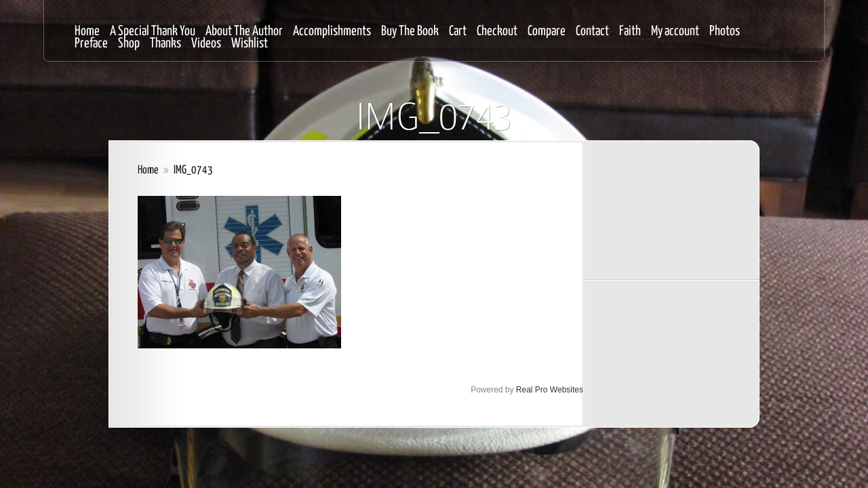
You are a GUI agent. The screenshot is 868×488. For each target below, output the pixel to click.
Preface (91, 44)
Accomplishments (332, 32)
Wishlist (250, 44)
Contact (592, 32)
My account (675, 32)
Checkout (497, 32)
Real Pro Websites (550, 390)
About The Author (244, 32)
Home (87, 32)
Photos (725, 32)
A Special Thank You (153, 32)
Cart (458, 32)
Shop (129, 44)
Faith (630, 32)
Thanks (165, 44)
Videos (206, 44)
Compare (547, 32)
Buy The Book (410, 32)
